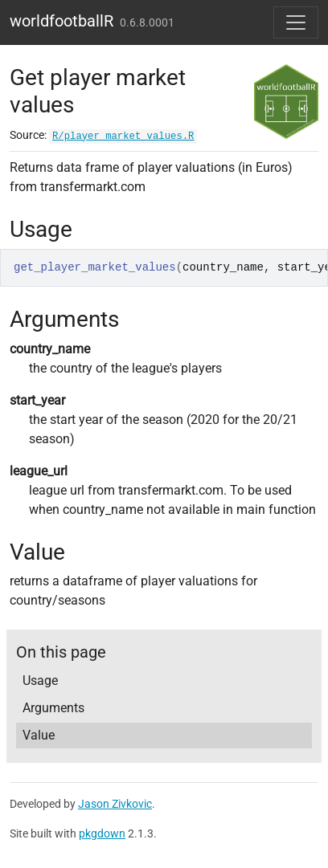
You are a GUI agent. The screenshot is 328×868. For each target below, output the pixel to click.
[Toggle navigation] (296, 22)
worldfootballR (61, 21)
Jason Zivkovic (115, 804)
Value (39, 735)
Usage (40, 681)
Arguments (53, 708)
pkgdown (102, 833)
